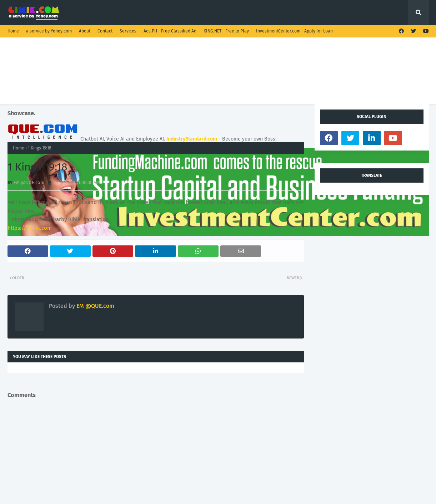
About (85, 31)
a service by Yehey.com (49, 31)
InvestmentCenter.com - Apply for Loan (294, 31)
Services (128, 31)
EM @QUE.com (29, 182)
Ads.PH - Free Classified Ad (170, 31)
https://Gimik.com (30, 228)
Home (13, 31)
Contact (105, 31)
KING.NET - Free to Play (226, 31)
